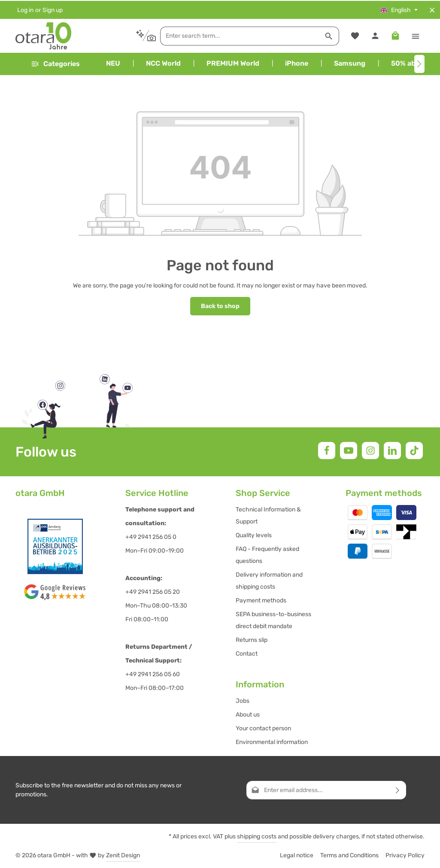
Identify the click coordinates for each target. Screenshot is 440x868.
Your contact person (263, 728)
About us (248, 714)
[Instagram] (370, 450)
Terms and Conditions (349, 855)
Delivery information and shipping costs (269, 580)
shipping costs (257, 836)
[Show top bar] (415, 35)
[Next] (419, 64)
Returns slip (252, 640)
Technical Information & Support (268, 515)
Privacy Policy (405, 855)
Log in (25, 9)
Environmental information (272, 742)
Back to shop (220, 306)
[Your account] (375, 35)
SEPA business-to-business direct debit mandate (273, 620)
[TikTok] (414, 450)
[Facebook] (327, 450)
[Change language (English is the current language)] (399, 9)
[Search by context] (128, 35)
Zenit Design (123, 855)
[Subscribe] (398, 790)
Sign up (53, 9)
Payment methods (261, 600)
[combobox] (222, 35)
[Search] (312, 35)
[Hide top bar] (432, 9)
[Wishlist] (355, 35)
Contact (247, 653)
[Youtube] (349, 450)
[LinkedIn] (392, 450)
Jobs (243, 700)
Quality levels (254, 535)
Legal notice (297, 855)
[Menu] (55, 64)
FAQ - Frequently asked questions (267, 555)
